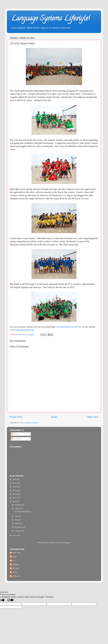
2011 (15, 535)
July (17, 516)
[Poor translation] (10, 600)
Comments (16, 439)
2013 (15, 498)
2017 (15, 483)
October (18, 505)
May (17, 520)
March (18, 523)
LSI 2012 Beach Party (23, 512)
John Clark (17, 553)
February (19, 527)
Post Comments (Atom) (29, 423)
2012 (15, 501)
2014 (15, 494)
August (18, 508)
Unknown (16, 576)
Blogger (67, 543)
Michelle (16, 564)
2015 (15, 490)
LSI (14, 560)
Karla (15, 557)
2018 (15, 479)
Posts (15, 434)
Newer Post (16, 417)
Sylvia (15, 572)
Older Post (93, 417)
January (18, 531)
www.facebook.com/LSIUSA (69, 327)
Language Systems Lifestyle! (50, 19)
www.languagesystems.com (22, 330)
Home (54, 417)
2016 (15, 487)
